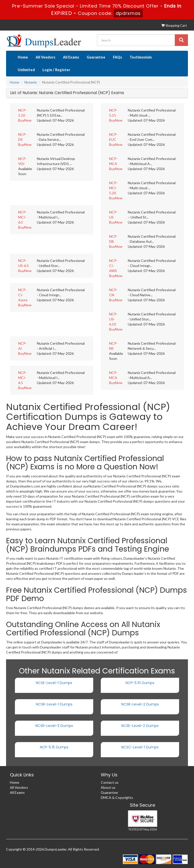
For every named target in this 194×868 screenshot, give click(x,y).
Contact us (110, 782)
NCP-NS (113, 346)
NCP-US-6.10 (113, 319)
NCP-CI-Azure (23, 295)
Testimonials (141, 57)
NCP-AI (22, 346)
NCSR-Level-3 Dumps (54, 726)
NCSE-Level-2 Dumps (140, 726)
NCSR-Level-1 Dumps (54, 704)
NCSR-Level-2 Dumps (140, 704)
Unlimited (26, 70)
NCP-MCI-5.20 (113, 188)
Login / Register (56, 70)
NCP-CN (113, 292)
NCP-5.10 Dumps (140, 683)
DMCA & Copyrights (117, 797)
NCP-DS (22, 137)
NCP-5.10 (22, 113)
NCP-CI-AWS (113, 266)
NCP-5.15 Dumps (54, 747)
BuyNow (25, 120)
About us (108, 787)
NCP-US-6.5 (23, 263)
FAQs (117, 57)
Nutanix (31, 82)
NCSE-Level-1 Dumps (54, 683)
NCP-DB (113, 239)
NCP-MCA (113, 161)
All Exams (71, 57)
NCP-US (113, 215)
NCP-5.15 (113, 113)
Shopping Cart (174, 25)
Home (23, 57)
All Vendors (45, 57)
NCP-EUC (113, 137)
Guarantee (96, 57)
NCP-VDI (22, 161)
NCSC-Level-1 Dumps (140, 747)
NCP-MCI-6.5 (22, 217)
